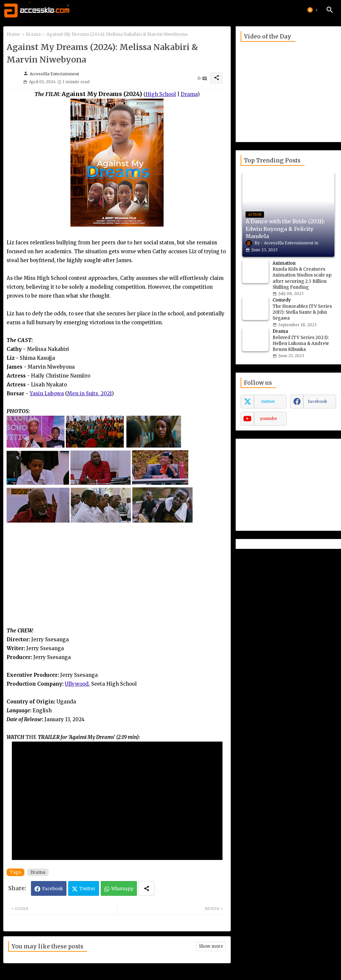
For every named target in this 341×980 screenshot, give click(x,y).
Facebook (52, 889)
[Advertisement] (117, 580)
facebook (318, 401)
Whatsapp (122, 889)
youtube (268, 418)
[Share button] (146, 888)
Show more (211, 946)
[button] (313, 10)
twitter (268, 401)
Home (13, 34)
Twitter (87, 889)
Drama (33, 34)
